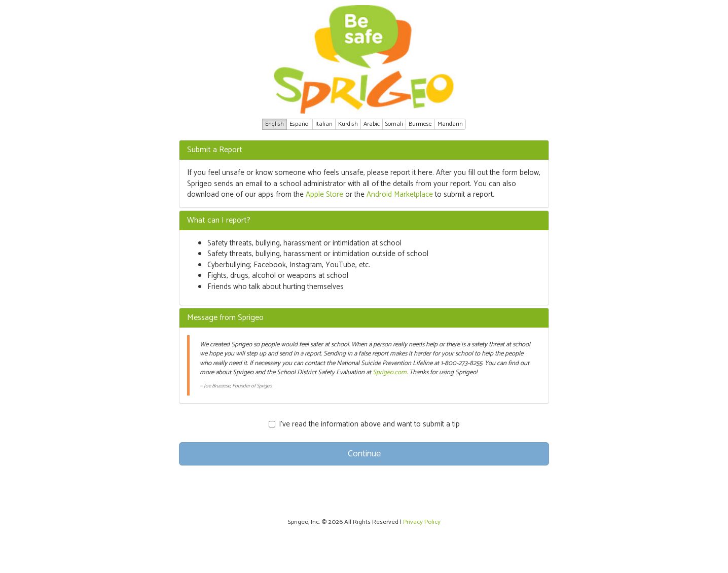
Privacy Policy (422, 522)
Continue (364, 454)
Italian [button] (324, 124)
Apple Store (324, 194)
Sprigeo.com (390, 372)
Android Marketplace (400, 194)
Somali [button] (394, 124)
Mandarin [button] (450, 124)
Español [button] (300, 124)
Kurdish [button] (348, 124)
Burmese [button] (420, 124)
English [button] (275, 124)
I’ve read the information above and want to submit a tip (364, 424)
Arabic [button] (372, 124)
